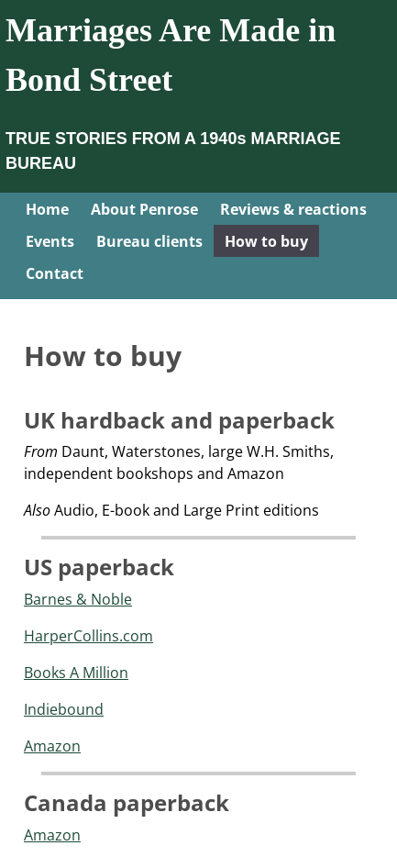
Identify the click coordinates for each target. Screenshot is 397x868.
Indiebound (64, 709)
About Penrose (144, 209)
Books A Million (76, 673)
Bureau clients (149, 241)
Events (50, 241)
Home (47, 209)
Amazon (52, 746)
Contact (55, 273)
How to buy (266, 241)
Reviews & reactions (293, 209)
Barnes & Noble (78, 599)
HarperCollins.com (88, 636)
